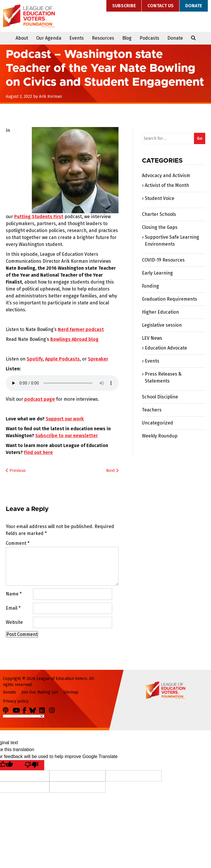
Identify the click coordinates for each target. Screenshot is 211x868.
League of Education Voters (29, 16)
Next (112, 471)
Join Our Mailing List (40, 692)
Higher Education (160, 312)
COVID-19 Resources (163, 260)
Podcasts (149, 38)
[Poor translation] (32, 765)
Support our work (65, 419)
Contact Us (161, 6)
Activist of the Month (167, 185)
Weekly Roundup (160, 436)
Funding (150, 286)
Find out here (38, 452)
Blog (127, 38)
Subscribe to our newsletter (66, 436)
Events (77, 38)
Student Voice (160, 198)
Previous (16, 471)
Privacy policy (16, 701)
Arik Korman (50, 96)
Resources (103, 38)
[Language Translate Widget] (24, 716)
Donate (194, 6)
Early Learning (157, 273)
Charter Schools (159, 214)
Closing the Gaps (160, 227)
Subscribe (124, 6)
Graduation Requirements (170, 299)
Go (200, 138)
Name (14, 594)
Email (13, 608)
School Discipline (160, 397)
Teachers (152, 410)
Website (14, 622)
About (22, 38)
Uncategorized (158, 423)
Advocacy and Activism (166, 175)
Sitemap (71, 692)
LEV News (152, 338)
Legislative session (162, 325)
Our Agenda (49, 38)
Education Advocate (166, 348)
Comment (18, 543)
